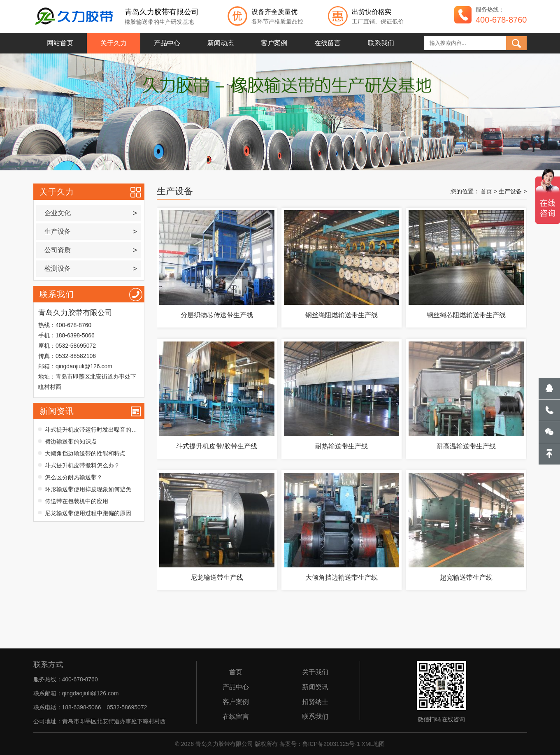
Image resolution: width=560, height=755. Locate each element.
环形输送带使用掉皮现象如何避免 (88, 489)
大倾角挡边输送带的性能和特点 (85, 453)
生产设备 (91, 232)
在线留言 (328, 43)
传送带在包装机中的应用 (77, 501)
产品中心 (167, 43)
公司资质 (91, 250)
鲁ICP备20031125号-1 (331, 744)
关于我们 (315, 672)
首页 (486, 191)
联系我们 (381, 43)
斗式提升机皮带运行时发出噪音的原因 (94, 430)
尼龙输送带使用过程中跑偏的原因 (88, 513)
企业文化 (91, 213)
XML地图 (373, 744)
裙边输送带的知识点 (71, 441)
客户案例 (274, 43)
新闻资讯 (57, 411)
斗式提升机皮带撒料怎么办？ (82, 465)
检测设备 (91, 269)
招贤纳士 (315, 702)
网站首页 (60, 43)
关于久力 (114, 43)
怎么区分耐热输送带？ (74, 477)
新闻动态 (221, 43)
